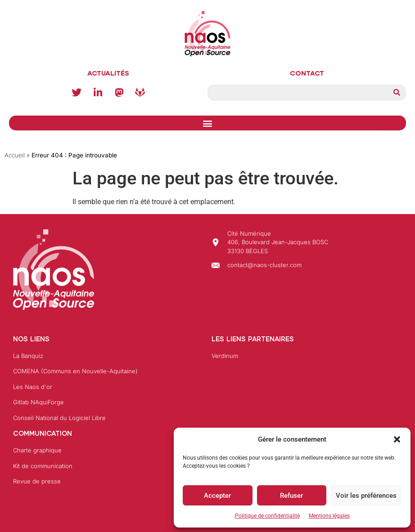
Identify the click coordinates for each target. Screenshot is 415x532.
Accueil (15, 155)
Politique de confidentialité (267, 516)
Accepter (217, 496)
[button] (397, 439)
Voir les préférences (366, 496)
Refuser (291, 496)
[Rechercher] (397, 93)
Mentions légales (329, 516)
